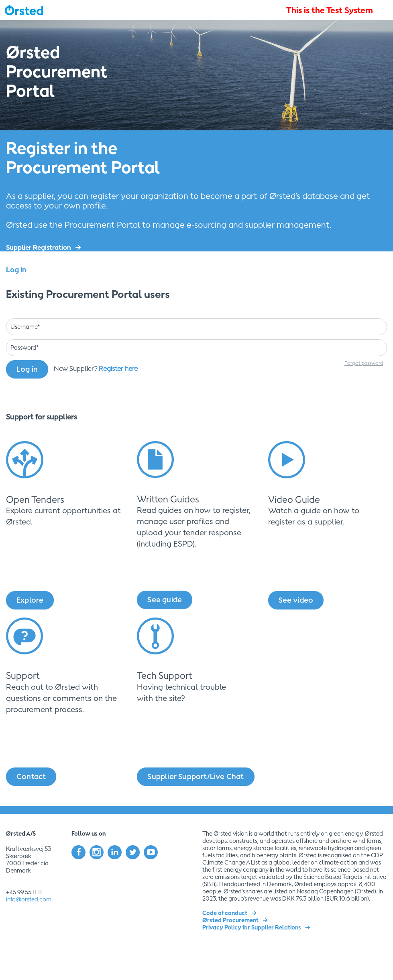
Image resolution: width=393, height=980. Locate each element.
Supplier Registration (39, 247)
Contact (31, 777)
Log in (27, 369)
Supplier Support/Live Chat (195, 777)
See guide (165, 600)
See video (296, 600)
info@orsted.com (29, 899)
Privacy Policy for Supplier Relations (252, 927)
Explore (30, 600)
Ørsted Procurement (230, 920)
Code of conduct (225, 913)
